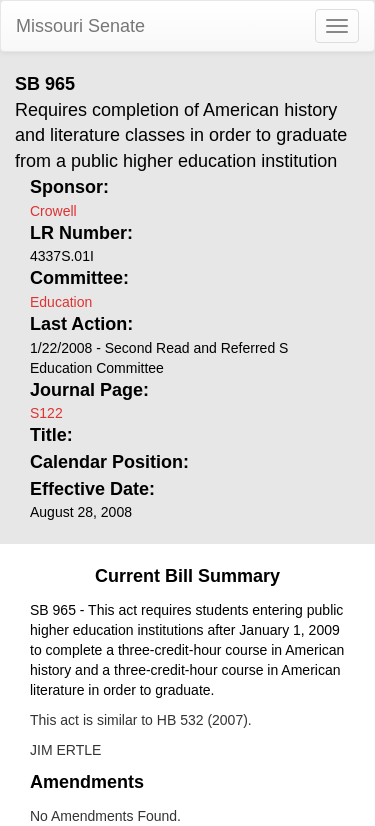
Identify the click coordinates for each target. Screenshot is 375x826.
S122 (46, 413)
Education (61, 302)
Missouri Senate (80, 26)
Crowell (53, 211)
